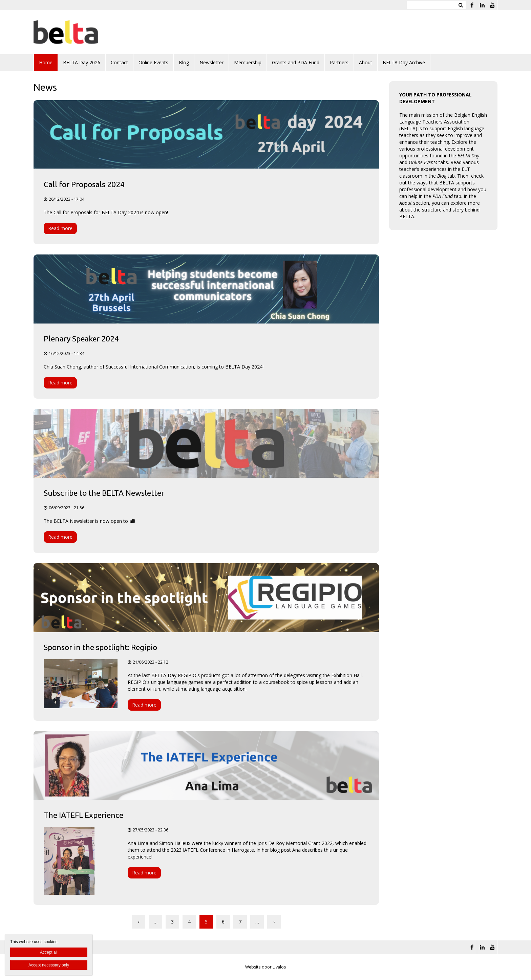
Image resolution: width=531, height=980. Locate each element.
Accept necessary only (49, 965)
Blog (184, 62)
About (366, 62)
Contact (119, 62)
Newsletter (211, 62)
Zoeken (461, 5)
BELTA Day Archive (404, 62)
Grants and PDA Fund (296, 62)
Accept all (49, 952)
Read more (60, 228)
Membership (248, 62)
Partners (339, 62)
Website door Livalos (265, 967)
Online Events (153, 62)
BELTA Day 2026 (82, 62)
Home (46, 62)
